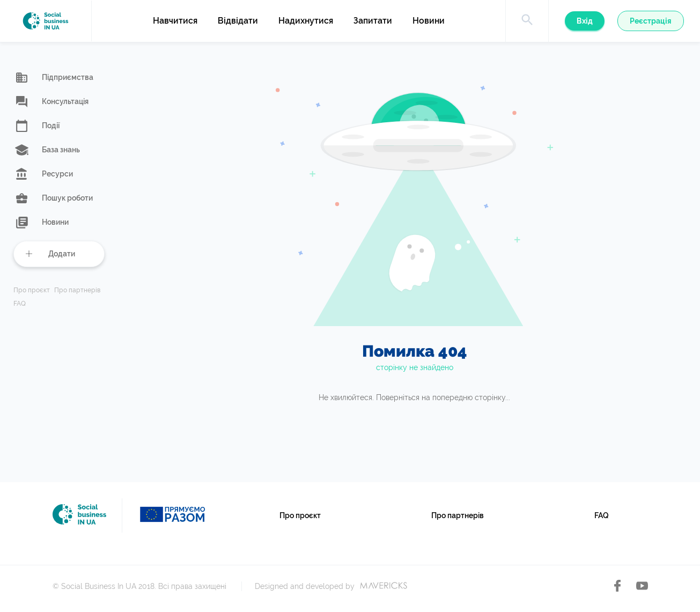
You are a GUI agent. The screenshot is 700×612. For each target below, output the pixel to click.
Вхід (585, 21)
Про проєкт (32, 290)
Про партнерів (77, 290)
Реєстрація (651, 21)
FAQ (20, 304)
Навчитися (175, 21)
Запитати (373, 21)
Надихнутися (306, 21)
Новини (429, 21)
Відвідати (238, 21)
